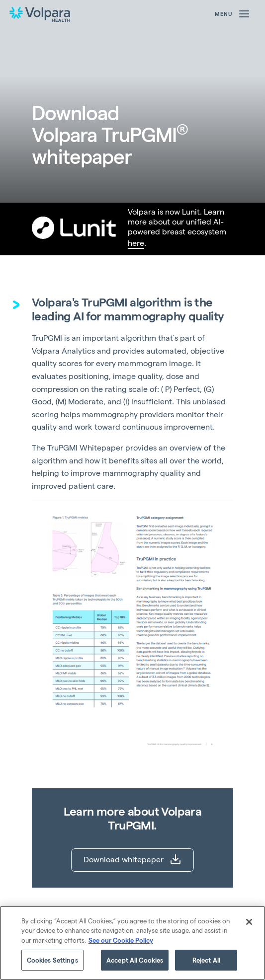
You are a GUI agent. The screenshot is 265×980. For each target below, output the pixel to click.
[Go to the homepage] (40, 14)
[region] (132, 943)
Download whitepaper (132, 859)
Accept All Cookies (135, 960)
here (136, 243)
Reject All (206, 960)
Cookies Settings (52, 960)
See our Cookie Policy (121, 940)
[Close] (249, 922)
